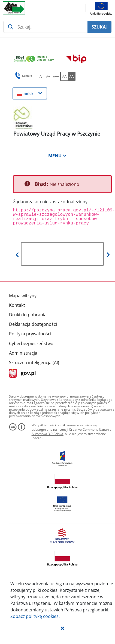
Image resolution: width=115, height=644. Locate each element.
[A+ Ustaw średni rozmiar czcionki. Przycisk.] (48, 76)
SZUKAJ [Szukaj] (100, 27)
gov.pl (22, 373)
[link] (35, 59)
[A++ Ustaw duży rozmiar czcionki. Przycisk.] (56, 76)
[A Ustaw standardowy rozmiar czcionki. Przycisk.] (41, 76)
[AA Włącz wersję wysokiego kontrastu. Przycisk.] (72, 76)
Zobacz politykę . (35, 616)
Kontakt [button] (23, 76)
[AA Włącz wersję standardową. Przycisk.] (64, 76)
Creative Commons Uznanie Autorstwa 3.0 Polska (72, 432)
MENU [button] (57, 156)
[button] (62, 628)
